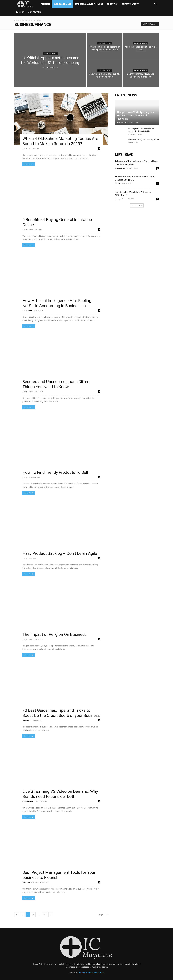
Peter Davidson (28, 878)
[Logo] (27, 4)
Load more (137, 205)
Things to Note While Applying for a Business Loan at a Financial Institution (136, 115)
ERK (44, 67)
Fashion (20, 12)
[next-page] (51, 910)
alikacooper (27, 310)
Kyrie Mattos (120, 168)
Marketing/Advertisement (89, 4)
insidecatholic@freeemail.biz (92, 968)
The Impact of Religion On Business (54, 630)
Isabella (26, 716)
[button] (155, 4)
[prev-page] (17, 910)
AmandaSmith (28, 797)
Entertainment (130, 4)
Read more (29, 164)
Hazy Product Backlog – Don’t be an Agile (60, 549)
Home (17, 20)
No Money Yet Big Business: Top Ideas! (144, 139)
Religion (45, 4)
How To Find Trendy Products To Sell (55, 468)
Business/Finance (62, 4)
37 (45, 910)
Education (113, 4)
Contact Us (34, 12)
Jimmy (25, 148)
